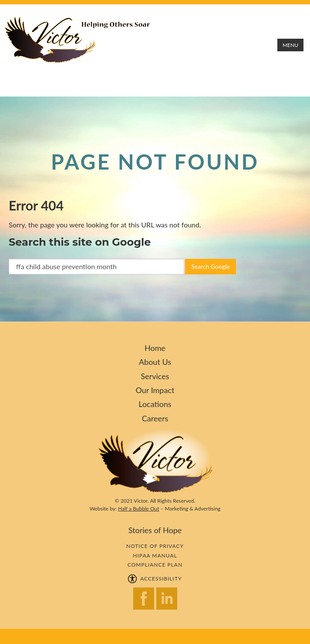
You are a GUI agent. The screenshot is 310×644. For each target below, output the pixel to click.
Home (155, 348)
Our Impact (155, 390)
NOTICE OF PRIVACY (155, 546)
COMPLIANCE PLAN (155, 565)
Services (155, 376)
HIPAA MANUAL (155, 556)
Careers (155, 418)
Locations (155, 404)
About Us (155, 362)
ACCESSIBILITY (155, 579)
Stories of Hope (155, 530)
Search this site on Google (80, 242)
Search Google (211, 266)
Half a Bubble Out (138, 509)
